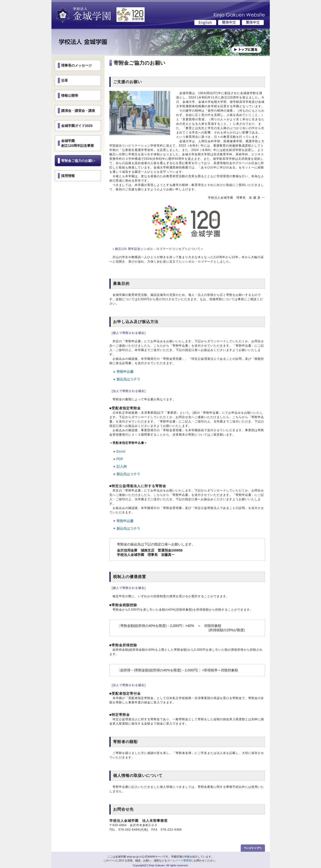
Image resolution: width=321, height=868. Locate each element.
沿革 (65, 80)
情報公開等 (70, 96)
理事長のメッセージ (76, 65)
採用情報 (68, 176)
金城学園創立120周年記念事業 (78, 143)
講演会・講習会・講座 (78, 111)
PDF (120, 459)
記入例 (122, 466)
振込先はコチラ (128, 379)
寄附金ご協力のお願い (78, 161)
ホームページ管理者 (179, 860)
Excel (121, 451)
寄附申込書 (125, 372)
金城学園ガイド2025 (77, 126)
